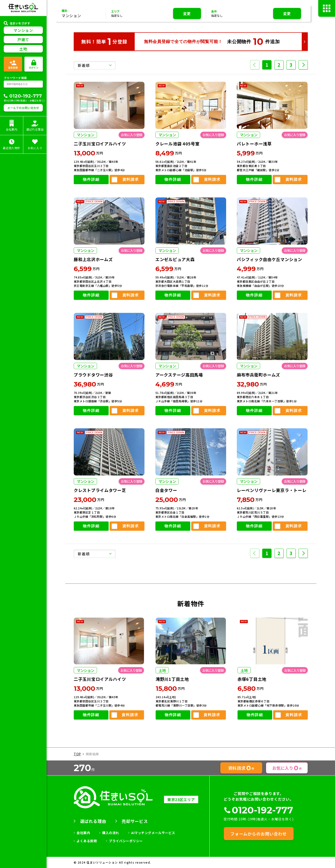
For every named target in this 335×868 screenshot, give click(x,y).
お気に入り (287, 768)
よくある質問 (87, 841)
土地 (23, 49)
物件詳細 (91, 180)
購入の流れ (111, 833)
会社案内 (83, 833)
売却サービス (135, 821)
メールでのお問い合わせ (23, 108)
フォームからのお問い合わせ (258, 834)
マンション (23, 30)
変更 (187, 13)
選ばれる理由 (93, 821)
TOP (77, 754)
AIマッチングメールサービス (153, 833)
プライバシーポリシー (126, 841)
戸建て (23, 39)
